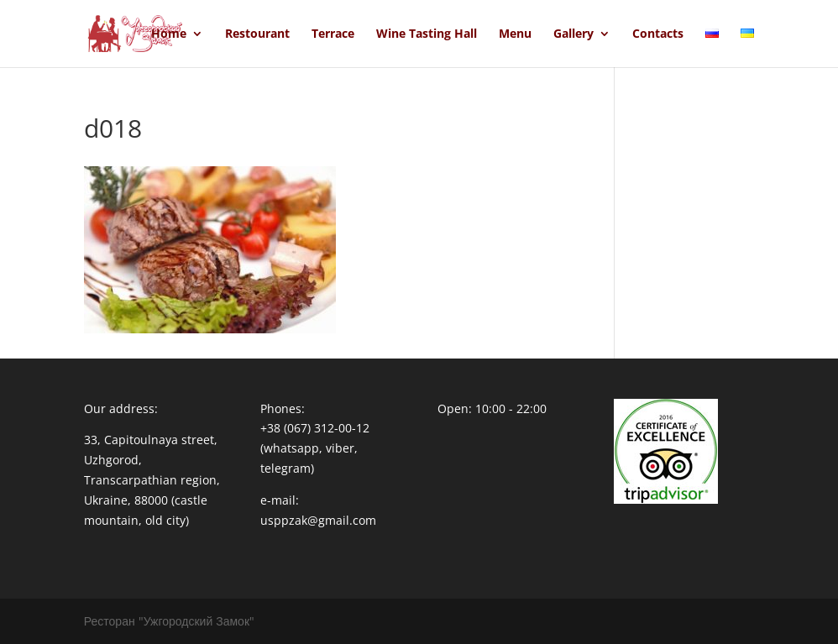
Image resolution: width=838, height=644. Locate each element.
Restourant (257, 34)
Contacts (658, 34)
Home (169, 34)
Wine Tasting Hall (427, 34)
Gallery (574, 34)
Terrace (333, 34)
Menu (515, 34)
